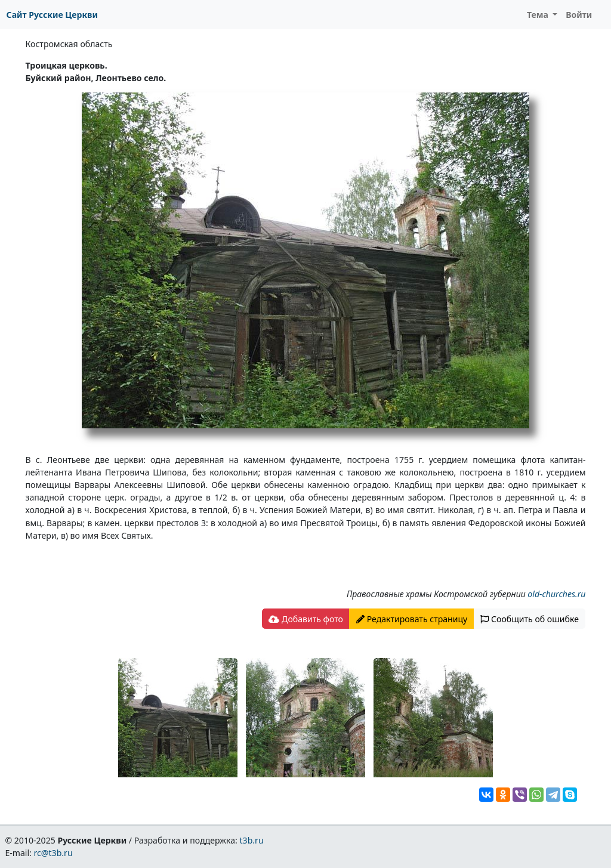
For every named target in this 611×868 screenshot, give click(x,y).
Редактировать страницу (412, 619)
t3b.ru (252, 840)
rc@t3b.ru (53, 853)
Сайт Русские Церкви (52, 15)
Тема (539, 15)
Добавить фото (305, 619)
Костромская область (69, 44)
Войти (579, 15)
